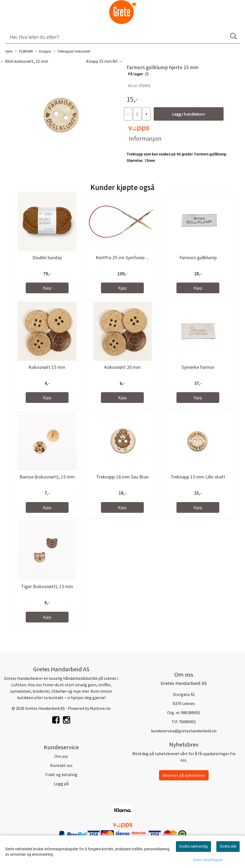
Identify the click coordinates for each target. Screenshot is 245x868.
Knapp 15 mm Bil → (104, 61)
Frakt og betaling (61, 774)
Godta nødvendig (193, 846)
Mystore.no (100, 708)
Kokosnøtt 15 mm (47, 367)
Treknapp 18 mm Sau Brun (122, 477)
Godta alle (228, 846)
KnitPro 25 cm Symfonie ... (122, 257)
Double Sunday (47, 257)
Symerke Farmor (198, 367)
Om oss (61, 756)
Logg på (61, 784)
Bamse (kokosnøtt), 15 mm (47, 477)
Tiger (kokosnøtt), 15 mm (47, 586)
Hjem (9, 51)
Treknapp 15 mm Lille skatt (198, 477)
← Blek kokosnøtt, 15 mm (24, 61)
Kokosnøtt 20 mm (123, 367)
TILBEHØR (24, 51)
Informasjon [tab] (145, 138)
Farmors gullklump (198, 257)
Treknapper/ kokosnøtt (72, 51)
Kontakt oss (61, 765)
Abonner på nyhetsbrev (184, 775)
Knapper (43, 51)
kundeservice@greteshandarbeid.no (184, 731)
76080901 (187, 722)
